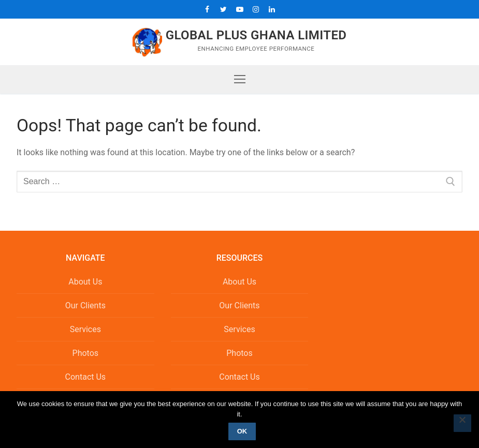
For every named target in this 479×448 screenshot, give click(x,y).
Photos (86, 353)
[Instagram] (256, 9)
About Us (85, 282)
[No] (462, 423)
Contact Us (86, 377)
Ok (242, 431)
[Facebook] (207, 9)
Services (85, 329)
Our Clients (85, 305)
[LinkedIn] (272, 9)
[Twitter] (223, 9)
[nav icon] (240, 80)
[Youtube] (240, 9)
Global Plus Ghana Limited (256, 35)
